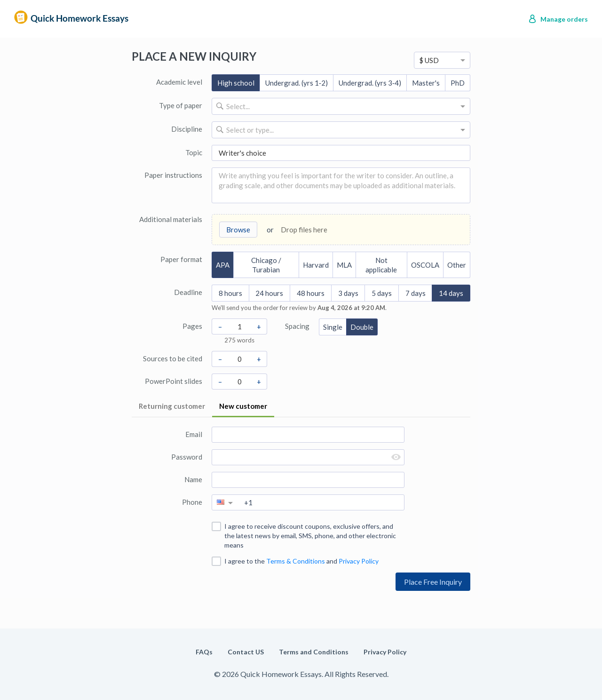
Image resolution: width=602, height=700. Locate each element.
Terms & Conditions (296, 561)
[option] (442, 60)
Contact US (246, 652)
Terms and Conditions (314, 652)
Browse (238, 230)
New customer (243, 406)
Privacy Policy (359, 561)
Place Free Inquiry (433, 582)
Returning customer (172, 406)
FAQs (204, 652)
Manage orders (564, 19)
